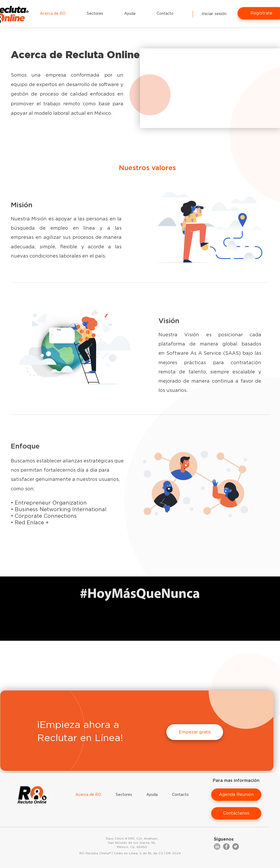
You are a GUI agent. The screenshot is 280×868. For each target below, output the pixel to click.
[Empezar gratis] (195, 732)
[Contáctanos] (236, 813)
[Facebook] (226, 847)
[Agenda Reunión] (236, 795)
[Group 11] (217, 847)
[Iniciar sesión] (214, 14)
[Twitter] (236, 847)
